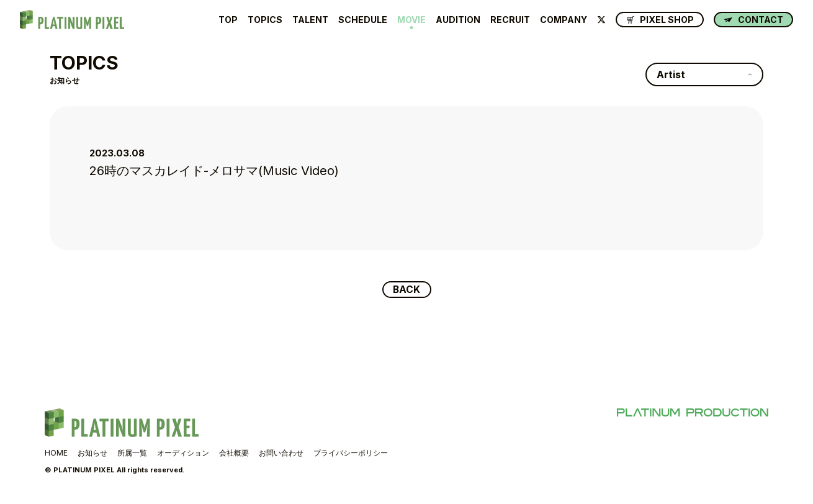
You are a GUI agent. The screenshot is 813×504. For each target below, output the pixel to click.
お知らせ (92, 453)
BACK (407, 290)
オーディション (183, 453)
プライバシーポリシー (351, 453)
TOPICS (265, 20)
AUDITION (458, 20)
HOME (56, 453)
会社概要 (234, 453)
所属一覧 (132, 453)
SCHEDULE (363, 20)
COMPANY (564, 20)
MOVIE (411, 20)
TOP (228, 20)
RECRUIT (510, 20)
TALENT (310, 20)
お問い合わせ (281, 453)
